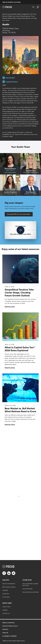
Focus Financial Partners (31, 592)
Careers (5, 610)
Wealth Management (9, 584)
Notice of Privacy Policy (10, 626)
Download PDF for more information (19, 214)
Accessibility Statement (9, 636)
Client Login (6, 607)
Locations (6, 594)
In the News (6, 597)
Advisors (5, 590)
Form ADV (5, 629)
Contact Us (6, 613)
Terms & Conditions (8, 623)
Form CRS (5, 633)
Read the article (10, 307)
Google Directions (12, 82)
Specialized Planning (9, 587)
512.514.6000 (10, 78)
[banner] (9, 7)
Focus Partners (27, 589)
